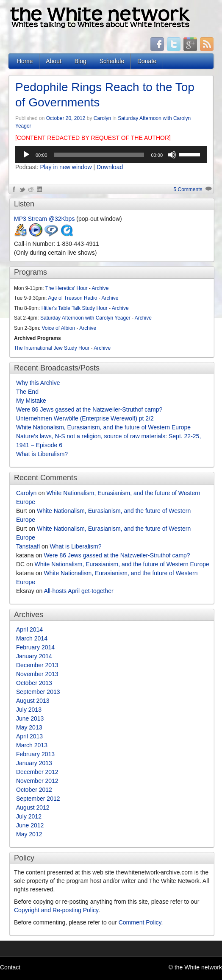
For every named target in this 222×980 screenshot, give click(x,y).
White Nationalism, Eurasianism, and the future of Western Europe (103, 427)
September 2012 (38, 799)
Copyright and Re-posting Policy (56, 910)
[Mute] (172, 155)
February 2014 (35, 647)
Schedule (112, 61)
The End (27, 392)
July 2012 (29, 816)
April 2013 (29, 736)
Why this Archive (38, 383)
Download (110, 167)
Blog (80, 61)
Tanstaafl (28, 546)
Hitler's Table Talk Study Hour (75, 308)
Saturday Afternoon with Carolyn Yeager (85, 318)
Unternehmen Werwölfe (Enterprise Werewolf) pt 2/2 (85, 418)
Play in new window (66, 167)
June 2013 (30, 718)
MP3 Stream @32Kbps (44, 219)
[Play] (26, 155)
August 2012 (33, 807)
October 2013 (34, 683)
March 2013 (32, 745)
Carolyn (102, 118)
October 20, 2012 (66, 118)
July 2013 (29, 710)
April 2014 (29, 629)
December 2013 (37, 665)
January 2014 (34, 656)
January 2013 (34, 763)
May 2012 (29, 834)
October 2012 (34, 790)
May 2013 (29, 727)
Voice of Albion (58, 328)
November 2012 (37, 781)
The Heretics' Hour (67, 288)
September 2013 (38, 692)
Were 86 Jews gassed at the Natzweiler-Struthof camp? (89, 409)
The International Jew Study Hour (52, 348)
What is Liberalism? (42, 454)
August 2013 (33, 701)
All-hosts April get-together (78, 591)
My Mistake (31, 401)
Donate (147, 61)
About (54, 61)
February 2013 (35, 754)
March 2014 (32, 638)
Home (25, 61)
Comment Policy (140, 922)
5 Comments (188, 189)
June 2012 (30, 825)
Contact (10, 967)
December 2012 (37, 772)
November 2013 (37, 674)
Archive (100, 288)
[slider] (99, 155)
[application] (111, 155)
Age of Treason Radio (72, 298)
